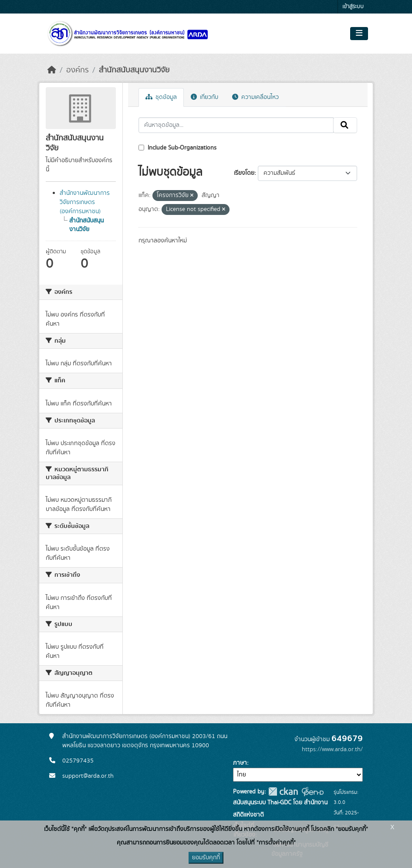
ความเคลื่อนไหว (255, 97)
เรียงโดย (244, 173)
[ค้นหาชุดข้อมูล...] (236, 125)
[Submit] (345, 125)
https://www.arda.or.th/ (332, 749)
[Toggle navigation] (359, 34)
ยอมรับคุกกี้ (206, 858)
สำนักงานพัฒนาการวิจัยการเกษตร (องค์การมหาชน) (85, 202)
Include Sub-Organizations (177, 148)
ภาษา (240, 763)
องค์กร (78, 70)
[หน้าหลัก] (52, 70)
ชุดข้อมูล (161, 97)
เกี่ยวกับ (204, 97)
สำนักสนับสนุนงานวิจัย (134, 70)
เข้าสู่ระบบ (353, 7)
